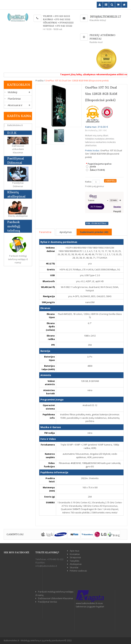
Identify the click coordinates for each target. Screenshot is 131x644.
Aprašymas (66, 232)
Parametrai (45, 232)
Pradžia (39, 80)
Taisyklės (75, 561)
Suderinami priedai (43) (94, 232)
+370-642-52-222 (55, 559)
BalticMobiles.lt (15, 125)
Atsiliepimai (76, 564)
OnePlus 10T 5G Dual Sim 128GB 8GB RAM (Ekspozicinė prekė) (77, 80)
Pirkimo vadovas (78, 571)
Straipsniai (75, 557)
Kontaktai (75, 554)
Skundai (74, 567)
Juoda (93, 167)
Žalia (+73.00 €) (97, 170)
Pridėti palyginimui (94, 186)
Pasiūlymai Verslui (48, 602)
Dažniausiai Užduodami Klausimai (56, 598)
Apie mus (75, 551)
